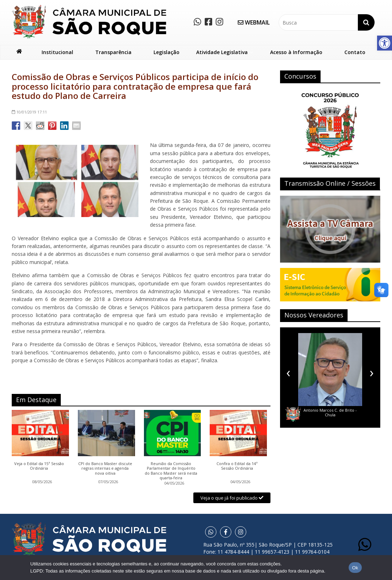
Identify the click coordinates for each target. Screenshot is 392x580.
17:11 (29, 112)
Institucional (57, 52)
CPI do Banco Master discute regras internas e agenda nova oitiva (105, 468)
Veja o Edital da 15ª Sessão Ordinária (39, 466)
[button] (385, 43)
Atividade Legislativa (222, 52)
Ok (355, 568)
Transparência (113, 52)
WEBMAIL (254, 22)
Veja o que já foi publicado (232, 498)
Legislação (167, 52)
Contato (355, 52)
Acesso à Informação (296, 52)
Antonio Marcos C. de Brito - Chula (330, 412)
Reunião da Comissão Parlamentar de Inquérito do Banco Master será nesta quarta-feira (171, 471)
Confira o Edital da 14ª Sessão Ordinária (237, 466)
